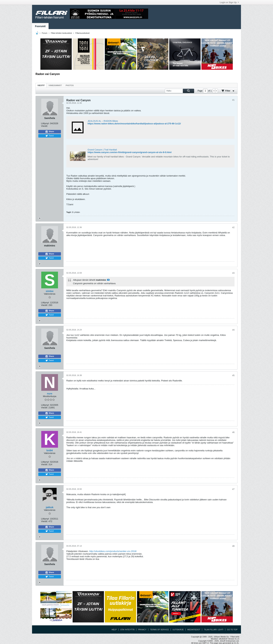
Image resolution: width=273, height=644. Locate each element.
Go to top (232, 630)
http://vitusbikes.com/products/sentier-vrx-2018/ (113, 551)
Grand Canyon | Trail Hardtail (102, 150)
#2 (233, 227)
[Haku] (180, 91)
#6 (233, 432)
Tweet (50, 136)
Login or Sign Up (229, 2)
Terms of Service (159, 630)
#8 (233, 546)
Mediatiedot (194, 630)
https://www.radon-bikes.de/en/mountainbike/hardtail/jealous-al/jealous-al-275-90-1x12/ (134, 124)
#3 (233, 273)
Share (50, 132)
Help (114, 630)
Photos (70, 85)
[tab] (41, 85)
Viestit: (44, 126)
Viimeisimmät (55, 85)
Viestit (41, 85)
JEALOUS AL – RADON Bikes (103, 121)
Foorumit (40, 26)
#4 (233, 330)
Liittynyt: (45, 123)
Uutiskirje (178, 630)
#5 (233, 375)
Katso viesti (108, 280)
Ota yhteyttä (127, 630)
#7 (233, 489)
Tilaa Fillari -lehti (214, 630)
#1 (233, 100)
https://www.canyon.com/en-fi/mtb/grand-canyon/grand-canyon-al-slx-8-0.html (130, 152)
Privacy (142, 630)
